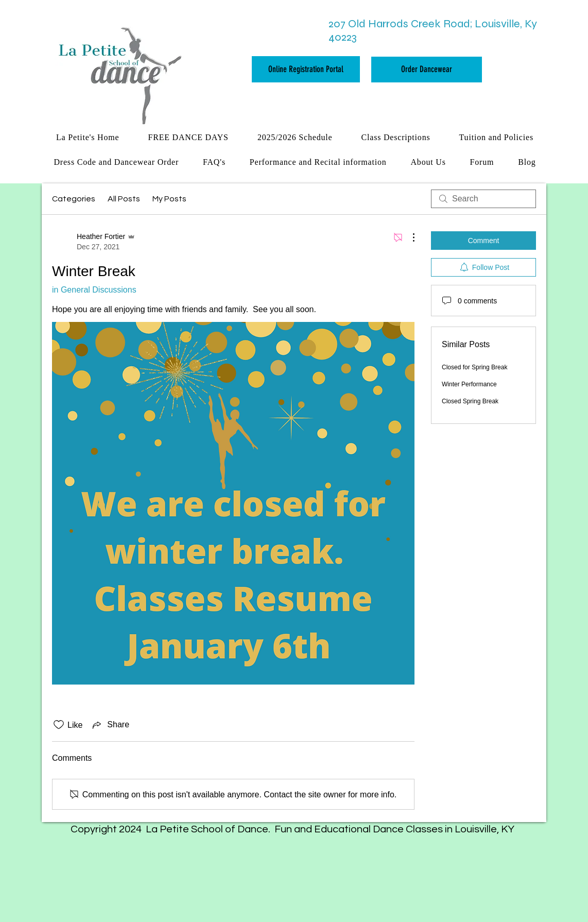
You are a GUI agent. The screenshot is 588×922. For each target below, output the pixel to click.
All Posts (124, 199)
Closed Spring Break (470, 401)
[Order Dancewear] (427, 70)
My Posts (169, 199)
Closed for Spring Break (474, 367)
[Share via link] (110, 725)
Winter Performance (469, 384)
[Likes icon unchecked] (59, 725)
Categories (74, 199)
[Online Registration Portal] (306, 69)
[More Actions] (408, 237)
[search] (483, 199)
